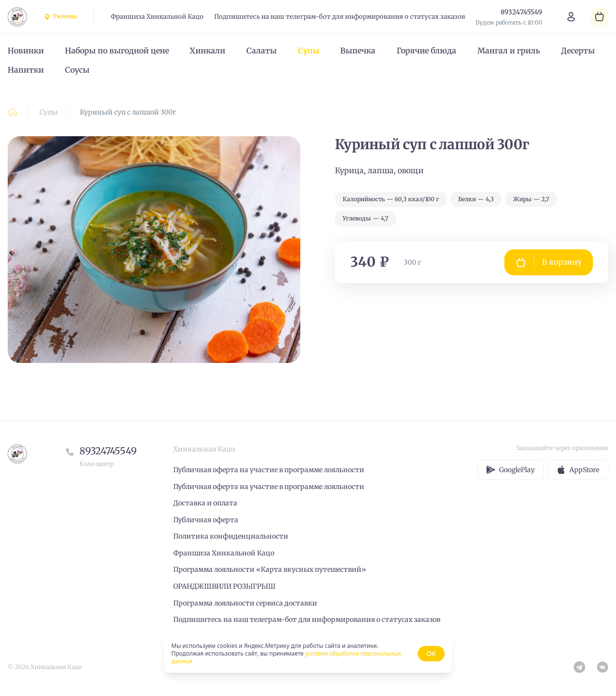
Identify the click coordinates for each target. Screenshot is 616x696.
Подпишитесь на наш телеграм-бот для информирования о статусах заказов (340, 17)
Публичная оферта (206, 520)
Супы (309, 51)
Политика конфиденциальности (231, 536)
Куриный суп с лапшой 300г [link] (128, 112)
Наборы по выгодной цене (117, 51)
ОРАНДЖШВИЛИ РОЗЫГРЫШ (225, 586)
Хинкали (207, 51)
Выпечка (358, 51)
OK (431, 653)
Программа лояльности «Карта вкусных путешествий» (270, 569)
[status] (308, 654)
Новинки (26, 51)
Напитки (26, 70)
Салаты (262, 51)
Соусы (77, 70)
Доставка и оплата (205, 503)
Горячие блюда (426, 51)
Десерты (578, 51)
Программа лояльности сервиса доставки (245, 603)
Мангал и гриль (509, 51)
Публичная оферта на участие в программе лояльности (269, 470)
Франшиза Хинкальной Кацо (157, 17)
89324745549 (108, 451)
